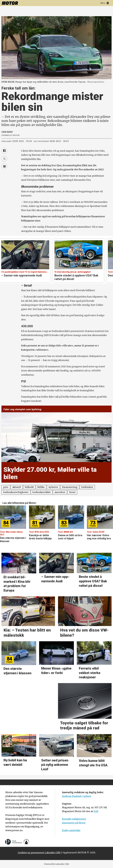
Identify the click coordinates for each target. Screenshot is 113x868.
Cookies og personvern (31, 853)
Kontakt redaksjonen (74, 819)
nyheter (53, 487)
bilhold (29, 487)
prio (6, 487)
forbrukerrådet (42, 492)
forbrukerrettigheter (16, 492)
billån (41, 487)
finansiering (70, 487)
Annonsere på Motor (74, 823)
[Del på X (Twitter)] (4, 159)
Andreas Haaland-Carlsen (77, 796)
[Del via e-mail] (4, 166)
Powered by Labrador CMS (57, 864)
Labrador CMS (53, 853)
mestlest (60, 492)
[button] (111, 509)
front (72, 492)
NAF (96, 811)
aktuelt (17, 487)
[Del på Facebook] (4, 151)
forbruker (87, 487)
